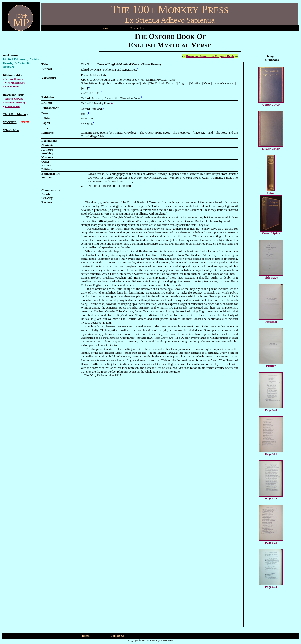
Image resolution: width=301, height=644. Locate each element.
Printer (271, 366)
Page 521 (271, 454)
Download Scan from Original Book (210, 56)
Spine (270, 193)
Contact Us (117, 636)
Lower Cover (271, 149)
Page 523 (271, 543)
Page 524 (271, 587)
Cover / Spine (271, 233)
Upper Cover (271, 104)
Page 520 (271, 410)
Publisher (271, 322)
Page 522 (271, 498)
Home (105, 28)
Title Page (271, 277)
